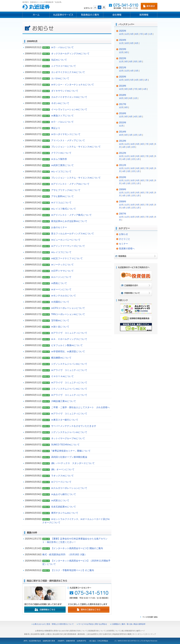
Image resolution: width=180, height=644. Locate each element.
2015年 (123, 123)
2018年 (123, 95)
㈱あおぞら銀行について (64, 494)
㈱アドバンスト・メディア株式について (71, 215)
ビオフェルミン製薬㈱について (67, 345)
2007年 (123, 214)
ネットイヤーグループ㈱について (68, 438)
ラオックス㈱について (62, 476)
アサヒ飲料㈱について (62, 196)
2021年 (123, 68)
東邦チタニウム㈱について (65, 513)
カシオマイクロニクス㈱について (68, 72)
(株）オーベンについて (63, 469)
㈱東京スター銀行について (65, 420)
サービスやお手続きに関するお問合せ (93, 624)
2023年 (123, 49)
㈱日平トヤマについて (62, 271)
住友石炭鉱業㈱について (64, 507)
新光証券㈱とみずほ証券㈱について (69, 221)
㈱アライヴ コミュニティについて (69, 333)
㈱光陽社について (60, 302)
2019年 (123, 86)
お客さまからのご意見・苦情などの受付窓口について (53, 624)
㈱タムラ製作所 (59, 159)
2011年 (123, 165)
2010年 (123, 177)
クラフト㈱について (61, 153)
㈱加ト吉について (60, 327)
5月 (136, 62)
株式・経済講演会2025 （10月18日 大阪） (65, 554)
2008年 (123, 202)
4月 (146, 34)
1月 (151, 34)
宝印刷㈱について (60, 320)
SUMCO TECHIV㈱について (65, 445)
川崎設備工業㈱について (64, 401)
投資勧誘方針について (97, 631)
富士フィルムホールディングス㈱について (73, 234)
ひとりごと (125, 239)
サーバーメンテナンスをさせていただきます (74, 426)
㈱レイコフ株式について (64, 209)
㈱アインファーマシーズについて (68, 246)
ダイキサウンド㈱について (65, 91)
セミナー (123, 244)
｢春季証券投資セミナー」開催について (71, 451)
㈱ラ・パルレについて (62, 47)
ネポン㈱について (60, 103)
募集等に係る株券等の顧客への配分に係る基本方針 (44, 634)
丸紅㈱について (59, 60)
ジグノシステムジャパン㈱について (69, 364)
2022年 (123, 58)
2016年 (123, 113)
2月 (136, 135)
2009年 (123, 189)
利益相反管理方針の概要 (122, 634)
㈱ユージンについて (61, 277)
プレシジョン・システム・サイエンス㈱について (76, 147)
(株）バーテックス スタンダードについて (73, 463)
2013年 (123, 141)
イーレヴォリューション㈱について (69, 109)
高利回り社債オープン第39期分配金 (69, 457)
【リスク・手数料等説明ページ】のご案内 (73, 570)
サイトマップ (151, 634)
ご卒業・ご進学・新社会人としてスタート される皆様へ (80, 407)
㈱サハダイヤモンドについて (66, 134)
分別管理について (113, 631)
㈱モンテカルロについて (64, 296)
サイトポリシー (139, 634)
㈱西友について (59, 283)
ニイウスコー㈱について (64, 66)
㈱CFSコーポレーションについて (68, 308)
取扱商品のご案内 (90, 15)
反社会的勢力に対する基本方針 (99, 634)
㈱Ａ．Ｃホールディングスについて (69, 339)
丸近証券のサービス (63, 15)
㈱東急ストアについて (62, 116)
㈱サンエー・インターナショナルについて (73, 85)
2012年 (123, 153)
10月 (127, 43)
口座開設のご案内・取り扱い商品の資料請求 (129, 624)
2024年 (123, 40)
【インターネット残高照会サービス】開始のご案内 (77, 548)
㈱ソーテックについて (62, 265)
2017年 (123, 104)
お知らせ (123, 234)
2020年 (123, 77)
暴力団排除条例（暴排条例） (75, 634)
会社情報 (117, 15)
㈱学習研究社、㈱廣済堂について (68, 351)
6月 (137, 43)
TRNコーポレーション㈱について (68, 314)
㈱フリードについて (61, 482)
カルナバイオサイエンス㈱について (69, 97)
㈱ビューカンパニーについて (66, 240)
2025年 (123, 31)
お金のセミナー (59, 227)
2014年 (123, 132)
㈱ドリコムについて (61, 203)
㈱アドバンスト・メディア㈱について (70, 184)
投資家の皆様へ (127, 249)
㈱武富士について (60, 500)
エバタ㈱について (60, 78)
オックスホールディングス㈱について (70, 54)
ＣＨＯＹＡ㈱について (62, 376)
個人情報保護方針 (128, 631)
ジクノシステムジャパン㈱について (69, 389)
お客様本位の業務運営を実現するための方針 (52, 631)
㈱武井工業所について (62, 165)
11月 (127, 34)
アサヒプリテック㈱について (66, 190)
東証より (56, 128)
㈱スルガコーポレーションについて (69, 488)
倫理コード (141, 631)
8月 (137, 34)
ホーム (36, 15)
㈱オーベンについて (61, 289)
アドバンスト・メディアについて (68, 140)
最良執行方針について (79, 631)
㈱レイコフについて (61, 171)
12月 (121, 34)
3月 (140, 62)
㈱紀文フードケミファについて (67, 258)
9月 (132, 34)
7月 (141, 34)
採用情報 (144, 15)
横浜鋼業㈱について (61, 358)
